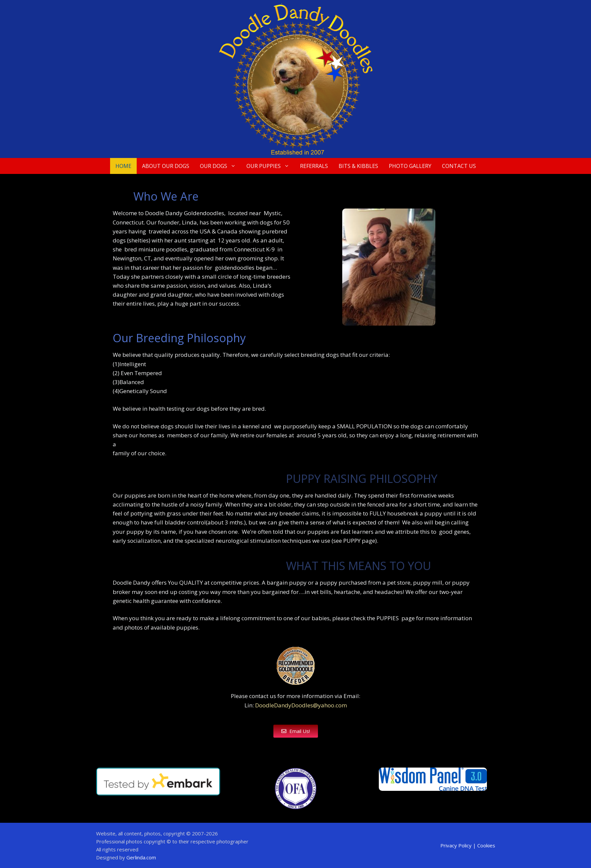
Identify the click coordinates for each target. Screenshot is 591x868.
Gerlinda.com (141, 857)
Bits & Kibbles (358, 166)
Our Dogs (221, 166)
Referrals (314, 166)
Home (123, 166)
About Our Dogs (166, 166)
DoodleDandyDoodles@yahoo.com (301, 705)
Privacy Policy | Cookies (468, 845)
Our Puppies (271, 166)
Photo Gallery (410, 166)
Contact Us (459, 166)
